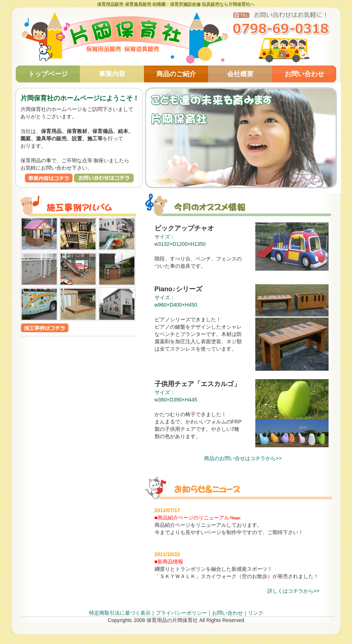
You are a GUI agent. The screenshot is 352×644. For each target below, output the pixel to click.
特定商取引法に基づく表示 (120, 613)
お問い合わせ (227, 613)
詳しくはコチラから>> (293, 591)
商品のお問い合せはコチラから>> (243, 458)
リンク (256, 613)
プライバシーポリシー (181, 613)
